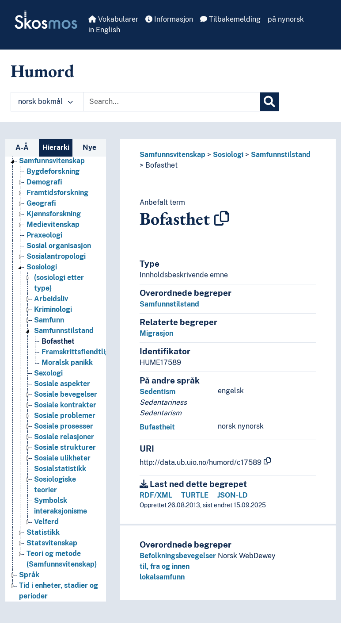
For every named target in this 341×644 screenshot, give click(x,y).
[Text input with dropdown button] (172, 102)
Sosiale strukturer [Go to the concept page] (65, 447)
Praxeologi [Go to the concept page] (44, 235)
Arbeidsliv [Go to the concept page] (51, 299)
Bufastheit (157, 427)
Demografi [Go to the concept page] (44, 182)
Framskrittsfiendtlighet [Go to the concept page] (81, 352)
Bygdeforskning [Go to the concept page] (53, 171)
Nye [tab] (89, 148)
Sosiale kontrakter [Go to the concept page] (65, 405)
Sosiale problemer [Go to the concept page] (65, 416)
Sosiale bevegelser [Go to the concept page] (66, 394)
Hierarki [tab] (56, 148)
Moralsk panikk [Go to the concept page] (67, 362)
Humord (42, 71)
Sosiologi (228, 155)
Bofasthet (161, 165)
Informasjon (169, 19)
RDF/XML (156, 495)
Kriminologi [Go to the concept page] (53, 309)
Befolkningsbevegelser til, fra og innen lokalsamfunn (178, 566)
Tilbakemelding (230, 19)
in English (104, 30)
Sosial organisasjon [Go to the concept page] (59, 246)
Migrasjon (156, 333)
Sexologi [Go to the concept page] (48, 373)
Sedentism (157, 392)
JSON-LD (233, 495)
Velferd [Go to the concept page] (46, 522)
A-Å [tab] (22, 148)
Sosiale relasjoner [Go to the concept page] (64, 437)
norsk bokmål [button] (45, 102)
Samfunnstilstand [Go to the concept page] (64, 331)
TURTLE (195, 495)
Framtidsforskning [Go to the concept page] (57, 193)
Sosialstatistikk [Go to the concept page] (60, 469)
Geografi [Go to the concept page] (41, 203)
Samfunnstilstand (281, 155)
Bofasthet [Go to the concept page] (58, 341)
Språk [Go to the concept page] (29, 575)
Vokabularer (113, 19)
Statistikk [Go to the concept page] (43, 532)
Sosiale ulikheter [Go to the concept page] (62, 458)
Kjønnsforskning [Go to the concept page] (54, 214)
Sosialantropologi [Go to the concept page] (56, 256)
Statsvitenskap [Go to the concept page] (52, 543)
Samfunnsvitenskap (172, 155)
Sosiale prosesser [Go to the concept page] (64, 426)
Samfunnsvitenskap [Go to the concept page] (52, 161)
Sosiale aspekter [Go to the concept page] (62, 384)
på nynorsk (286, 19)
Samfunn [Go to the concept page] (49, 320)
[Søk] (269, 102)
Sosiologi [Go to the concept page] (42, 267)
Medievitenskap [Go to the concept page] (53, 224)
